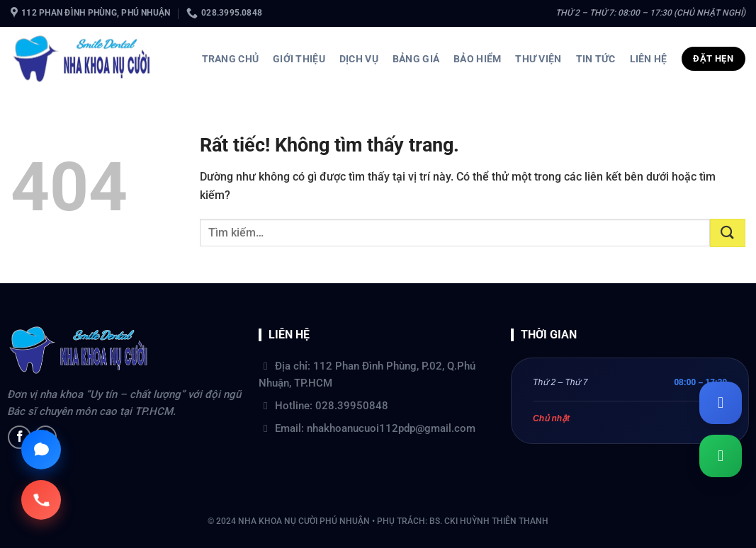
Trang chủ (231, 59)
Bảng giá (416, 59)
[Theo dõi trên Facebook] (19, 437)
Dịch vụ (359, 59)
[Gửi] (728, 233)
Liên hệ (649, 59)
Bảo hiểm (477, 59)
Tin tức (596, 59)
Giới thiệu (299, 59)
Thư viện (538, 59)
